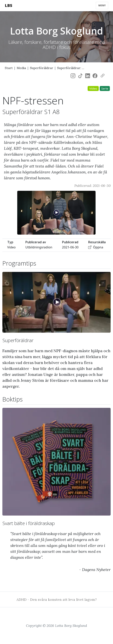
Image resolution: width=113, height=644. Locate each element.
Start (9, 68)
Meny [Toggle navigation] (102, 5)
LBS (9, 5)
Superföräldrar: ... (71, 68)
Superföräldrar (42, 68)
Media (21, 68)
